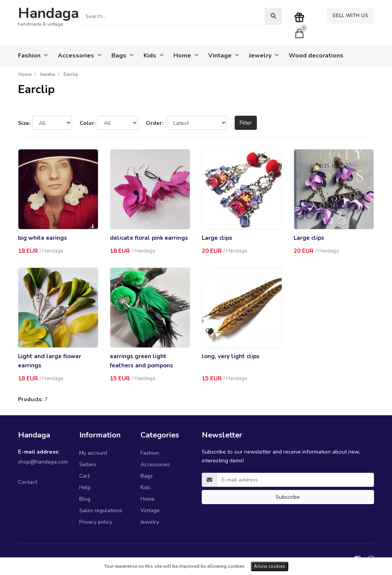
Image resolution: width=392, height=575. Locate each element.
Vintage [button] (224, 56)
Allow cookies (269, 566)
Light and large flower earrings (50, 361)
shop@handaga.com (43, 462)
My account (93, 453)
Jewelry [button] (264, 56)
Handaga (48, 13)
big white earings (42, 238)
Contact (28, 482)
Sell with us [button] (350, 16)
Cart (84, 476)
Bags (147, 476)
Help (85, 487)
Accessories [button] (80, 56)
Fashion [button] (33, 56)
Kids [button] (154, 56)
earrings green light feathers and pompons (141, 361)
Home (148, 499)
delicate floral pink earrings (149, 238)
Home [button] (186, 56)
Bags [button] (122, 56)
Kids (145, 487)
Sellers (88, 464)
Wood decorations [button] (316, 56)
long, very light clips (231, 356)
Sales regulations (101, 510)
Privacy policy (96, 522)
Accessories (155, 464)
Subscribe (288, 497)
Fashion (150, 453)
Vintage (150, 510)
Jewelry (150, 522)
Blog (85, 499)
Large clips (217, 238)
